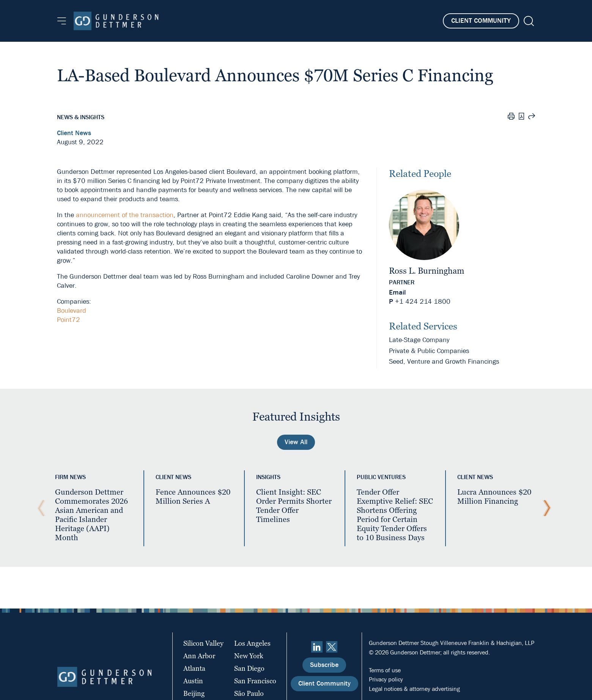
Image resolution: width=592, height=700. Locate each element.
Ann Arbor (199, 656)
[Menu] (62, 21)
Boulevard (72, 311)
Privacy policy (386, 679)
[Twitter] (332, 647)
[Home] (116, 21)
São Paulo (249, 693)
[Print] (511, 117)
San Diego (249, 668)
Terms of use (385, 670)
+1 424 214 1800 (423, 302)
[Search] (528, 21)
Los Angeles (252, 643)
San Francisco (255, 681)
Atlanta (194, 668)
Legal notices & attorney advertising (414, 689)
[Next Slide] (545, 508)
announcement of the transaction (125, 215)
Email (397, 292)
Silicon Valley (203, 643)
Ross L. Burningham (427, 271)
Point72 (68, 320)
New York (249, 656)
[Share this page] (532, 117)
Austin (193, 681)
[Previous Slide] (39, 508)
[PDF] (521, 117)
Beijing (194, 693)
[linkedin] (317, 647)
